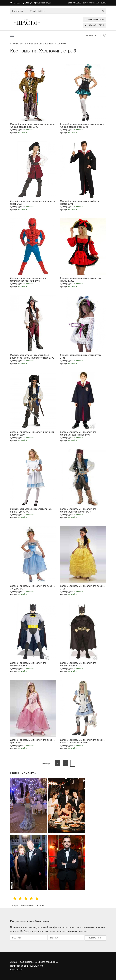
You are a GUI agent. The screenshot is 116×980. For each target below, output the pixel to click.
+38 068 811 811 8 (94, 25)
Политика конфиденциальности (27, 966)
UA (18, 3)
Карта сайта (16, 970)
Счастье (29, 962)
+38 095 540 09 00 (94, 20)
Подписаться (95, 938)
